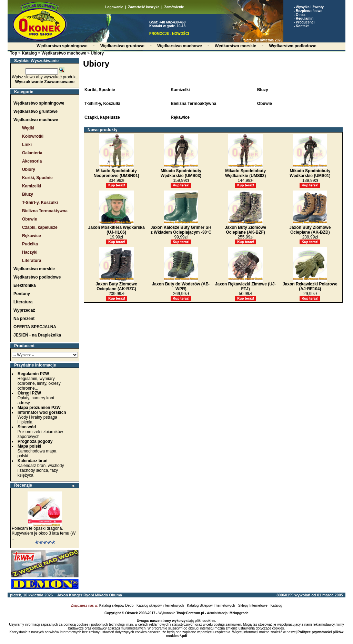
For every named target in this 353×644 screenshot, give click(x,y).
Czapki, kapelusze (40, 227)
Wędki (28, 128)
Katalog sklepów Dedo (117, 606)
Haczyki (30, 252)
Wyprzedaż (24, 310)
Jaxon (62, 595)
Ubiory (97, 53)
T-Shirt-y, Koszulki (40, 203)
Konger (76, 595)
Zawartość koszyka (144, 7)
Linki (27, 145)
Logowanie (114, 7)
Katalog (29, 53)
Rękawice (32, 236)
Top (14, 53)
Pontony (22, 294)
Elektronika (25, 285)
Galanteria (32, 153)
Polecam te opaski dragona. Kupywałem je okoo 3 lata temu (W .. (44, 533)
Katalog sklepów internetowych (160, 606)
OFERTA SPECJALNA (35, 327)
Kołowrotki (33, 136)
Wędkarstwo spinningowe (39, 103)
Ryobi (89, 595)
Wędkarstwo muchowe (64, 53)
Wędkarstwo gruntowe (36, 111)
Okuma (115, 595)
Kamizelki (32, 186)
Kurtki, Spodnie (37, 178)
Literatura (32, 261)
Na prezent (24, 319)
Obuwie (29, 219)
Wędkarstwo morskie (34, 269)
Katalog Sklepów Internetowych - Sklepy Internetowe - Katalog (234, 606)
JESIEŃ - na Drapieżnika (37, 335)
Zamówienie (174, 7)
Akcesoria (32, 161)
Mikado (102, 595)
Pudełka (30, 244)
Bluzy (28, 194)
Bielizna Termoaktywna (45, 211)
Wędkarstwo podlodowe (37, 277)
